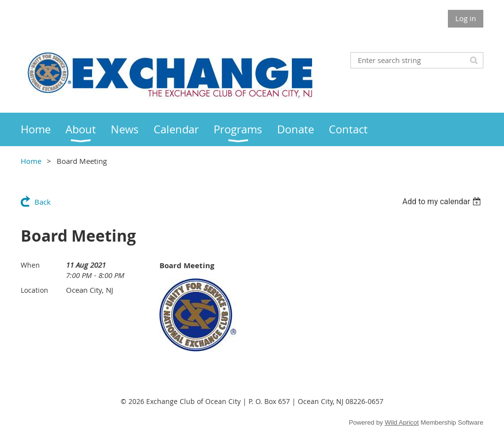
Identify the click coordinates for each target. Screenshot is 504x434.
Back (43, 202)
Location (34, 290)
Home (31, 161)
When (30, 265)
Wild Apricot (402, 422)
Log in (466, 18)
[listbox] (443, 201)
